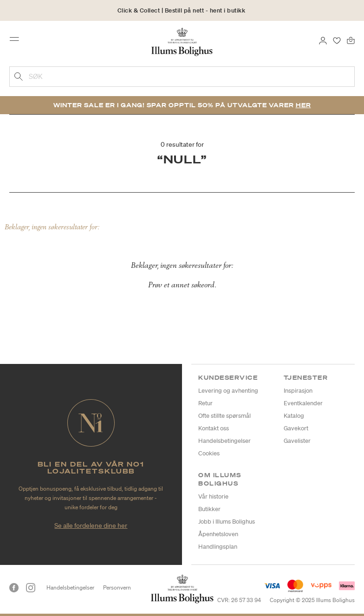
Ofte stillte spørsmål (224, 416)
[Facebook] (14, 588)
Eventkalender (303, 403)
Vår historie (213, 496)
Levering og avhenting (228, 391)
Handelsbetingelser (224, 441)
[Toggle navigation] (17, 41)
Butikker (209, 509)
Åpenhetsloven (218, 534)
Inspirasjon (298, 391)
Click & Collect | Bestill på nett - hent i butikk (182, 10)
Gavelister (297, 441)
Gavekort (296, 428)
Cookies (209, 453)
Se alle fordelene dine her (91, 525)
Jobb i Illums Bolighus (227, 522)
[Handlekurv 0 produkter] (351, 40)
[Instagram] (31, 588)
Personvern (117, 587)
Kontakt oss (214, 428)
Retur (205, 403)
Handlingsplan (218, 547)
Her (303, 105)
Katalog (294, 416)
